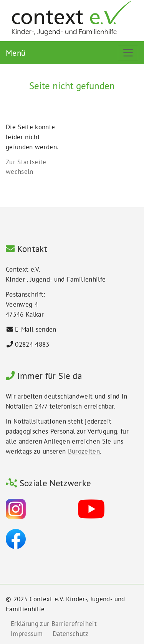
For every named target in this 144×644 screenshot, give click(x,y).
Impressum (27, 634)
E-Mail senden (36, 329)
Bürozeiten (84, 451)
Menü (16, 53)
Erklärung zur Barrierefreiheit (54, 624)
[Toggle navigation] (128, 53)
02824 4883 (32, 344)
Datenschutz (71, 634)
